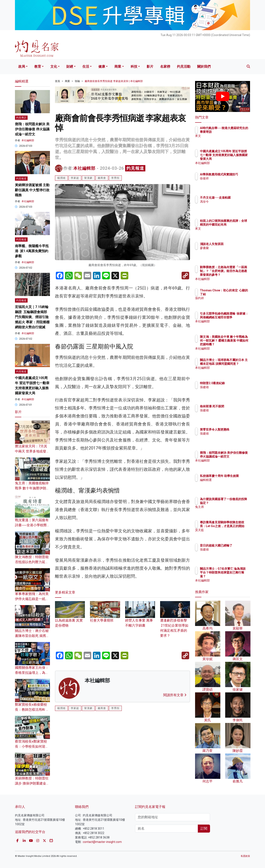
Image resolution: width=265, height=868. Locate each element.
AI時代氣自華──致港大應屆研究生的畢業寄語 (236, 132)
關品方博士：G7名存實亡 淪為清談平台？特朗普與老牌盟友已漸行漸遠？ (236, 576)
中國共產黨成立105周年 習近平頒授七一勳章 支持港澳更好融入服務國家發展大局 (236, 159)
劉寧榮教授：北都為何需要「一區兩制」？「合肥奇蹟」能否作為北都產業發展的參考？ (236, 275)
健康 (102, 67)
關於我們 (204, 67)
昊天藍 (229, 534)
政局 (22, 67)
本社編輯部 (84, 168)
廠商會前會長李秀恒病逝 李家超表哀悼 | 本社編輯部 (114, 81)
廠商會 (102, 178)
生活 (86, 67)
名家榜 (165, 67)
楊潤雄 (61, 178)
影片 (150, 67)
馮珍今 (229, 205)
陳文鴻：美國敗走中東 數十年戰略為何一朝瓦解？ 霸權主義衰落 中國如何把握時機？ (236, 344)
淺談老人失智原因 (236, 244)
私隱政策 (245, 856)
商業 (118, 67)
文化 (54, 67)
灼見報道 (135, 168)
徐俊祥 (229, 182)
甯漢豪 (88, 178)
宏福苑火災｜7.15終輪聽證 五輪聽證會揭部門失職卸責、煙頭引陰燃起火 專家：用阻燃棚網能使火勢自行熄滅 (32, 317)
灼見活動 (184, 67)
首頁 (58, 81)
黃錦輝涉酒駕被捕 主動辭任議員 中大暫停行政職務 (32, 190)
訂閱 (204, 828)
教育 (38, 67)
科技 (134, 67)
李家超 (75, 178)
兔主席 (229, 511)
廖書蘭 (229, 248)
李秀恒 (115, 178)
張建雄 (229, 391)
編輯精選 (230, 484)
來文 (228, 140)
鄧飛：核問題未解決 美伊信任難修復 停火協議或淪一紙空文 (32, 129)
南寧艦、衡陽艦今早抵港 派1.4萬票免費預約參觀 (32, 251)
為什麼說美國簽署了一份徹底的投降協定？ (236, 503)
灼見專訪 (21, 118)
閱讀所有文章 (175, 695)
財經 (70, 67)
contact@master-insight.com (102, 842)
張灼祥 (229, 302)
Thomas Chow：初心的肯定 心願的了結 (236, 294)
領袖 (77, 81)
